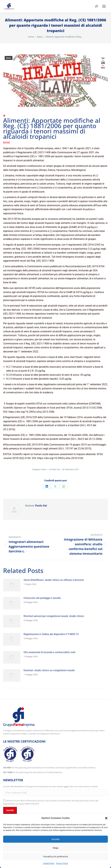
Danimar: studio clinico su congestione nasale (49, 670)
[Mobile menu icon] (104, 6)
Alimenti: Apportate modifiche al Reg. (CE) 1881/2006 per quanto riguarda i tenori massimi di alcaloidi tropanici (52, 128)
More (7, 143)
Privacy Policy (62, 863)
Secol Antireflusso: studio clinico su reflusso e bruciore (54, 580)
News (9, 58)
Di (54, 469)
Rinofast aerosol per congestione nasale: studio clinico (54, 616)
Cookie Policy (49, 863)
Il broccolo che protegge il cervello (42, 598)
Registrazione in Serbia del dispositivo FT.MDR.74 (51, 634)
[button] (106, 818)
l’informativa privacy (35, 801)
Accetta (55, 839)
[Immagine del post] (12, 585)
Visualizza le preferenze (55, 856)
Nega (56, 848)
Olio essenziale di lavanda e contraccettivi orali (49, 652)
